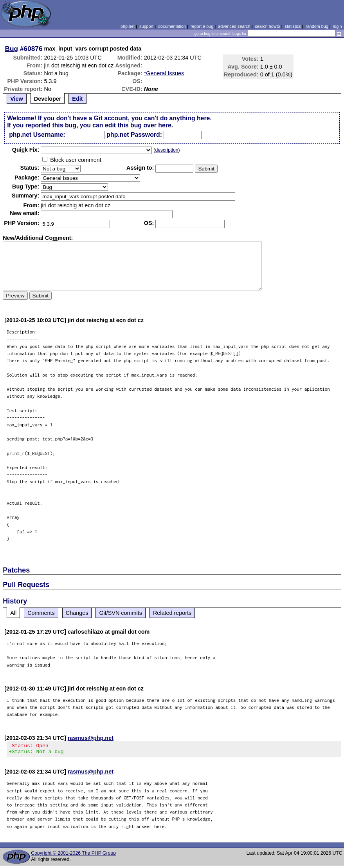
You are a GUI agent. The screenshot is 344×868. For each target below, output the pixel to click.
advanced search (234, 26)
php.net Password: (134, 135)
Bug (12, 49)
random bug (317, 26)
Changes (77, 613)
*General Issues (164, 73)
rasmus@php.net (91, 738)
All (13, 613)
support (146, 26)
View (17, 99)
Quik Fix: (26, 150)
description (167, 150)
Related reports (172, 613)
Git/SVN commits (121, 613)
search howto (267, 26)
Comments (41, 613)
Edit (77, 99)
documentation (172, 26)
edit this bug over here (138, 125)
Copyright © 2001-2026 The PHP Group (73, 855)
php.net (128, 26)
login (338, 26)
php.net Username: (37, 135)
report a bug (202, 26)
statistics (293, 26)
